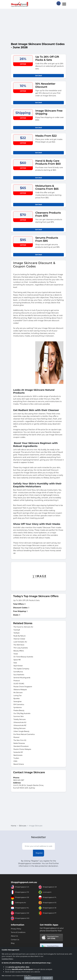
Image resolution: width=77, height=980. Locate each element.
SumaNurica (18, 672)
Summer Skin (19, 716)
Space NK (17, 660)
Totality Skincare (20, 719)
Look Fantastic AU (20, 642)
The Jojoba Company (21, 669)
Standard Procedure (21, 746)
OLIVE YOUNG (19, 684)
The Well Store (19, 645)
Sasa (15, 663)
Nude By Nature (20, 636)
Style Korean (18, 666)
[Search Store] (58, 3)
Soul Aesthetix (19, 675)
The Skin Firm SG (20, 740)
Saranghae (17, 702)
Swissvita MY (18, 752)
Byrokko (17, 699)
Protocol (17, 681)
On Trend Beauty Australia (23, 657)
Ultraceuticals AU (20, 722)
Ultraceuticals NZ (20, 725)
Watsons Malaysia (20, 690)
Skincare (23, 826)
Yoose (16, 654)
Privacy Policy (16, 929)
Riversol (16, 737)
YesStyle (17, 633)
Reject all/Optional (33, 978)
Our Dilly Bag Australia (22, 713)
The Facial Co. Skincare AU (23, 627)
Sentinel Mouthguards (22, 678)
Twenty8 (17, 630)
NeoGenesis (18, 755)
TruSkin (16, 758)
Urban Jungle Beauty (21, 731)
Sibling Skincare (19, 728)
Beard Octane (19, 764)
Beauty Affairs (19, 651)
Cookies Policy (7, 959)
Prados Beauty (19, 710)
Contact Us (15, 940)
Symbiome (18, 707)
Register (39, 853)
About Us (14, 936)
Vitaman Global (19, 639)
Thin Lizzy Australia (21, 648)
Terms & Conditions (18, 932)
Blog (13, 943)
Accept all (47, 978)
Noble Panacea (19, 743)
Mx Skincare (18, 693)
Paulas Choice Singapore (23, 687)
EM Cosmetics (19, 704)
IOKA (15, 761)
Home (14, 826)
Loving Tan (18, 696)
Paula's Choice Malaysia (22, 749)
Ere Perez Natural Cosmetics (24, 734)
